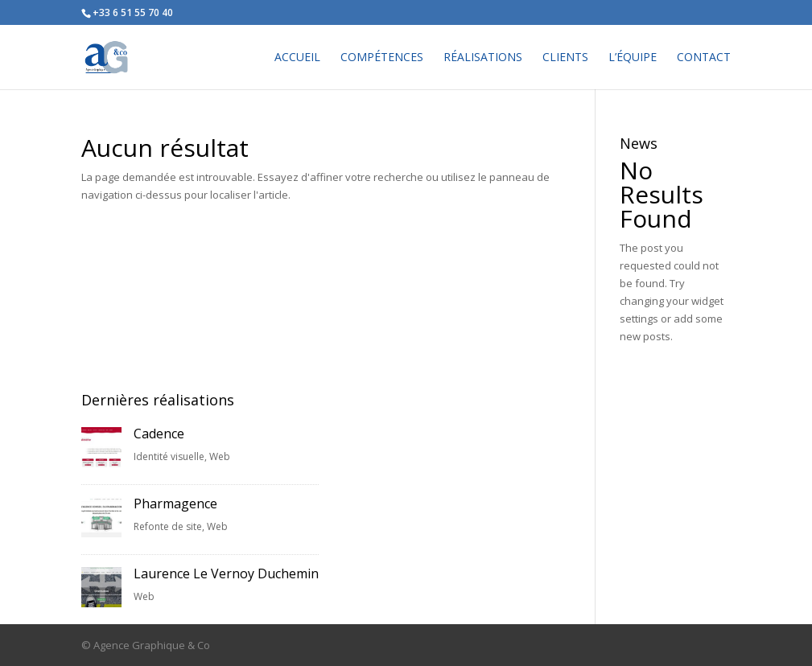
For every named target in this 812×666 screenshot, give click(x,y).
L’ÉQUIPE (633, 58)
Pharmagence (175, 504)
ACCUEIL (297, 58)
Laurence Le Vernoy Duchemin (226, 573)
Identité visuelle (169, 456)
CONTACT (704, 58)
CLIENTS (565, 58)
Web (220, 456)
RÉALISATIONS (483, 58)
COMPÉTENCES (382, 58)
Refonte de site (168, 526)
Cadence (159, 434)
